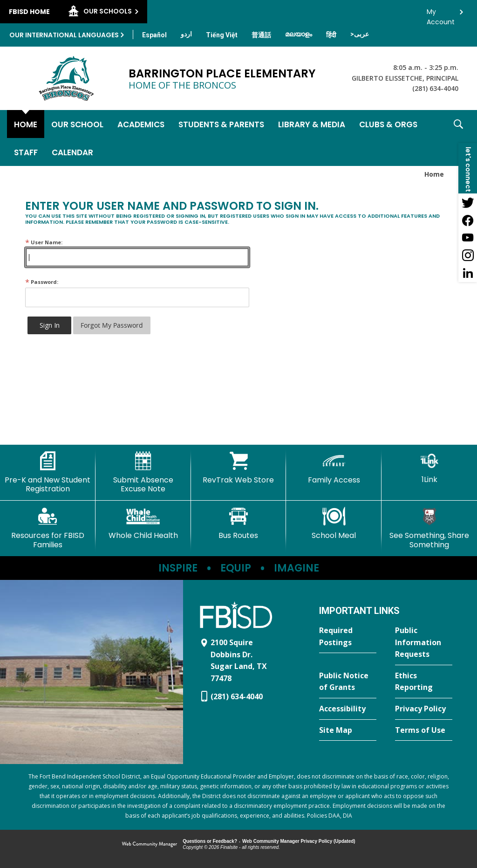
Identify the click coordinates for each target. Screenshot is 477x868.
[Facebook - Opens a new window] (468, 220)
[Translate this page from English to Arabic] (360, 34)
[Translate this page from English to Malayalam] (299, 34)
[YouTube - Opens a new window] (468, 238)
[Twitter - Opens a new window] (468, 202)
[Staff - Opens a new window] (26, 152)
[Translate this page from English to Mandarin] (261, 35)
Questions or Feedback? (210, 841)
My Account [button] (441, 14)
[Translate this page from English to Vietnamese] (222, 35)
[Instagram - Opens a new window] (468, 255)
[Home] (26, 124)
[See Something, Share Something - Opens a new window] (429, 528)
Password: (42, 282)
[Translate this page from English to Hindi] (331, 35)
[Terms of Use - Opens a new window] (424, 730)
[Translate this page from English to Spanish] (154, 35)
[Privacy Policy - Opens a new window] (424, 709)
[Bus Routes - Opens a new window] (239, 524)
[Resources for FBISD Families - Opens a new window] (48, 528)
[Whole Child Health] (143, 524)
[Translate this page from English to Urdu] (186, 34)
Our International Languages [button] (64, 35)
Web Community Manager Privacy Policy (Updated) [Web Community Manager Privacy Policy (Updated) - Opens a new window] (299, 841)
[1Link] (429, 468)
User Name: (44, 242)
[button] (458, 138)
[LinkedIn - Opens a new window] (468, 273)
